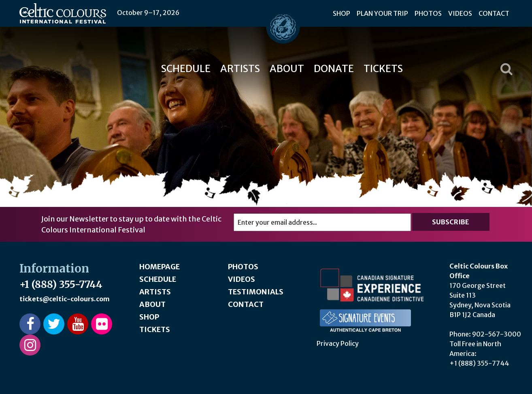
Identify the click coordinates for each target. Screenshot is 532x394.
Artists (240, 69)
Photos (428, 13)
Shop (342, 13)
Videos (460, 13)
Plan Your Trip (382, 13)
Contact (494, 13)
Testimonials (256, 292)
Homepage (160, 267)
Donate (334, 69)
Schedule (186, 69)
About (287, 69)
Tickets (383, 69)
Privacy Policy (338, 343)
